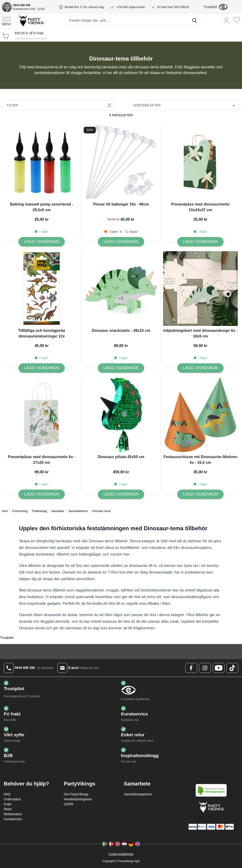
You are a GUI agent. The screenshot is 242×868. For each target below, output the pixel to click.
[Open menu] (7, 21)
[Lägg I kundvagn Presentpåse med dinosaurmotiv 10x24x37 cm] (200, 242)
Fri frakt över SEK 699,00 (173, 7)
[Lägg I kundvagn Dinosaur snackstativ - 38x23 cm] (121, 368)
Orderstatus (12, 799)
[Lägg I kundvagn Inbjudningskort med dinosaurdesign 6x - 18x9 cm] (200, 368)
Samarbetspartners (138, 794)
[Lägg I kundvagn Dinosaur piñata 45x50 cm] (121, 494)
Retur (8, 809)
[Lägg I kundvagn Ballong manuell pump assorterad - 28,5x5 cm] (41, 242)
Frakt (8, 804)
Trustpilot (210, 7)
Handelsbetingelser (78, 799)
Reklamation (13, 814)
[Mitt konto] (227, 20)
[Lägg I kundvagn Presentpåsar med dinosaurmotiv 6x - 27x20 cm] (41, 494)
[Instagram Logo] (205, 668)
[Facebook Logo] (191, 668)
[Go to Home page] (31, 20)
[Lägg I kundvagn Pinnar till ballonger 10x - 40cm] (121, 242)
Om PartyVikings (76, 794)
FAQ (7, 794)
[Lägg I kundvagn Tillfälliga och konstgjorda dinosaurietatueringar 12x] (41, 368)
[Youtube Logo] (219, 668)
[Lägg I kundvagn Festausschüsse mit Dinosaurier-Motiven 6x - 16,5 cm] (200, 494)
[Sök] (194, 21)
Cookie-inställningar (121, 854)
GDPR (69, 804)
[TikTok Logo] (232, 668)
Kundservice (13, 819)
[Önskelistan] (237, 20)
